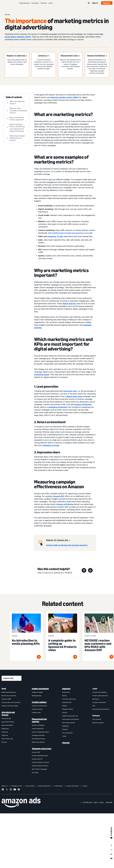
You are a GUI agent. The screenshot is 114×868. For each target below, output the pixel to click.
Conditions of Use (17, 786)
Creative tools (36, 712)
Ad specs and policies (99, 702)
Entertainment (67, 702)
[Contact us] (44, 56)
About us (4, 786)
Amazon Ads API (37, 759)
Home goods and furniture (71, 719)
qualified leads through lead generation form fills (72, 233)
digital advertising (74, 396)
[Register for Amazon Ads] (58, 540)
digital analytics (69, 304)
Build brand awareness (9, 692)
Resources (96, 699)
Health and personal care (70, 716)
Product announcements (100, 696)
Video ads (5, 732)
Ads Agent (35, 772)
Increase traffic (6, 699)
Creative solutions (39, 702)
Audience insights (37, 692)
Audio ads (5, 735)
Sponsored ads (6, 718)
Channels (66, 743)
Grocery (65, 712)
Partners (44, 3)
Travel (64, 736)
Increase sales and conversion (11, 702)
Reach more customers (9, 696)
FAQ (94, 706)
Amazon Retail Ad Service (40, 766)
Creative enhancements (39, 706)
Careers (85, 786)
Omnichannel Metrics (39, 739)
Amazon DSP (59, 496)
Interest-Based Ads (44, 786)
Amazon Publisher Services (40, 762)
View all (4, 742)
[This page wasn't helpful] (84, 571)
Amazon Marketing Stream (40, 732)
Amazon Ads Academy (100, 692)
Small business (24, 3)
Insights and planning (40, 689)
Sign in (95, 3)
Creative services (37, 709)
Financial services (68, 709)
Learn (51, 3)
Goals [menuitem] (4, 689)
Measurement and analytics (39, 720)
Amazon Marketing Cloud (40, 756)
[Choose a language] (12, 678)
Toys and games (67, 733)
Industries (66, 689)
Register (107, 3)
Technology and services (42, 749)
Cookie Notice (58, 786)
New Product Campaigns (40, 769)
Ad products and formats (8, 714)
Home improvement (69, 723)
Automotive (66, 692)
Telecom (65, 729)
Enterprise (35, 3)
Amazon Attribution (83, 404)
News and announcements (101, 709)
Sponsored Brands (7, 725)
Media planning (37, 696)
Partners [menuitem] (96, 716)
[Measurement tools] (70, 56)
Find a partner (97, 719)
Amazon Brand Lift (38, 729)
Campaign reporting (38, 735)
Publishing (65, 726)
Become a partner (98, 723)
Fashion (65, 706)
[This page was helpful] (90, 571)
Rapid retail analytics (38, 742)
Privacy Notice (30, 786)
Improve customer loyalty (10, 706)
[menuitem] (12, 730)
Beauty (64, 696)
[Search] (89, 3)
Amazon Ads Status (73, 786)
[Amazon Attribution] (97, 56)
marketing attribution (58, 407)
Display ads (5, 729)
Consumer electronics (69, 699)
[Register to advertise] (17, 56)
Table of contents (14, 97)
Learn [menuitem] (95, 689)
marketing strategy (51, 445)
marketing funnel (42, 375)
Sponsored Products (8, 722)
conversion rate (70, 391)
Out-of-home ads (7, 739)
